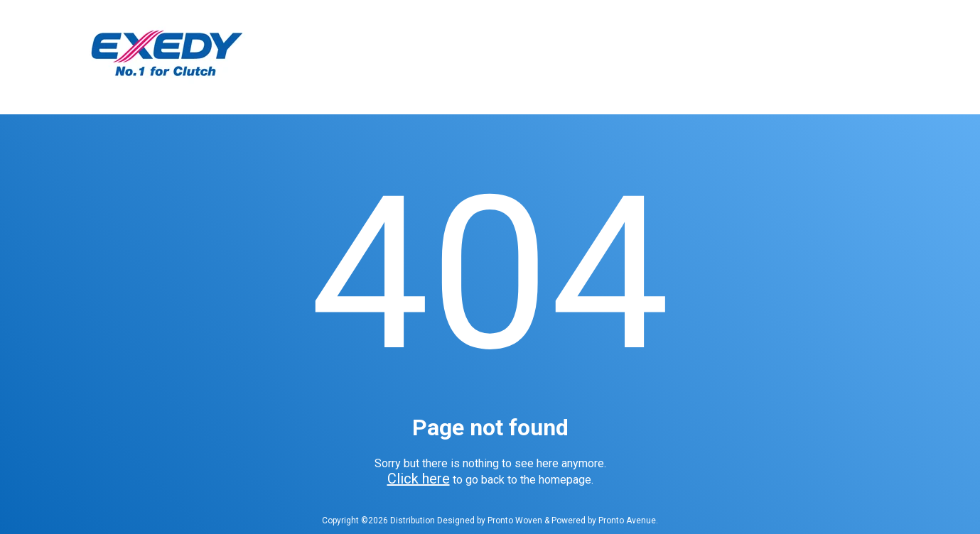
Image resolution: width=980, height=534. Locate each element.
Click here (419, 479)
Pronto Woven (515, 521)
